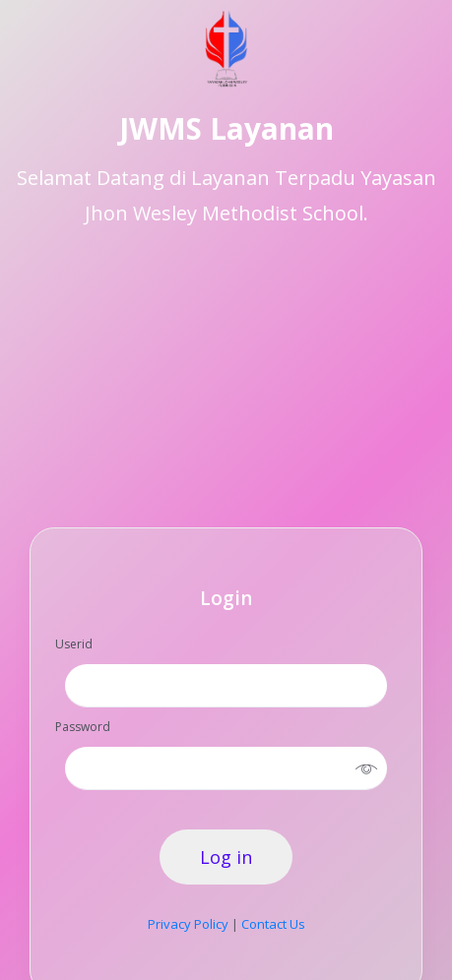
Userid (74, 644)
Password (83, 727)
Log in (226, 857)
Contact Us (273, 924)
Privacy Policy (188, 924)
